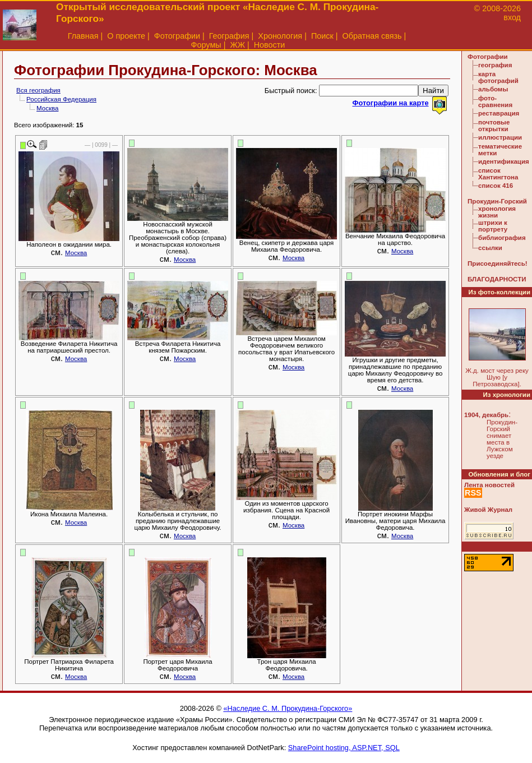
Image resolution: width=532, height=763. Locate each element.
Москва (47, 108)
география (495, 65)
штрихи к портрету (493, 226)
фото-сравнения (495, 101)
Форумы (206, 45)
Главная (83, 36)
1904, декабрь (486, 415)
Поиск (322, 36)
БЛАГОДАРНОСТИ (497, 279)
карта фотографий (498, 77)
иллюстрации (500, 137)
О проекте (126, 36)
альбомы (493, 89)
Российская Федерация (61, 99)
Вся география (38, 90)
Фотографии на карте (390, 103)
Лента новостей (489, 485)
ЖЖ (237, 45)
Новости (270, 45)
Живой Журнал (488, 510)
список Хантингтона (498, 174)
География (229, 36)
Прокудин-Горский (497, 201)
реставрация (499, 113)
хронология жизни (497, 212)
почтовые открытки (494, 126)
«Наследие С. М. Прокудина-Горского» (288, 708)
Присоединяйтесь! (498, 263)
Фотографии (177, 36)
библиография (502, 238)
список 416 (496, 186)
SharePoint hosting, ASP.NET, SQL (344, 748)
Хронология (280, 36)
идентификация (504, 161)
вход (512, 17)
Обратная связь (372, 36)
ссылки (490, 248)
